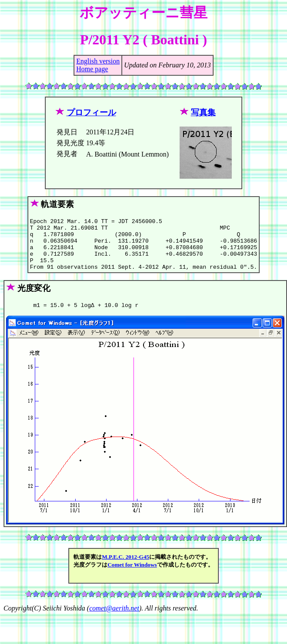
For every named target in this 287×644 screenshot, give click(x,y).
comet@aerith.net (114, 620)
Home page (92, 69)
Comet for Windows (132, 576)
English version (98, 61)
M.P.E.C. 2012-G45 (125, 569)
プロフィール (91, 112)
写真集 (203, 112)
